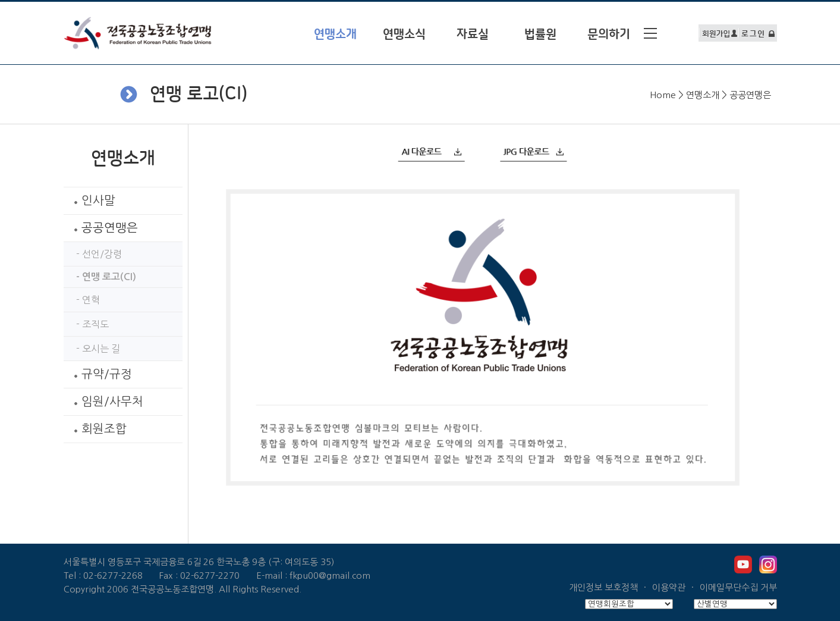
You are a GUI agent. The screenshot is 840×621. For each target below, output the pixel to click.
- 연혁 (83, 300)
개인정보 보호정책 (603, 587)
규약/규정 (99, 374)
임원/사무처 (105, 402)
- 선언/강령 (94, 254)
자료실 (473, 34)
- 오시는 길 (93, 349)
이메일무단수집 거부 (738, 587)
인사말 (91, 200)
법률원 (540, 34)
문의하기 (609, 34)
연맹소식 (404, 34)
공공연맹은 (102, 228)
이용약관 (669, 587)
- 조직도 (88, 324)
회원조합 (97, 429)
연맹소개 (703, 95)
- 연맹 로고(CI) (101, 277)
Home (663, 95)
